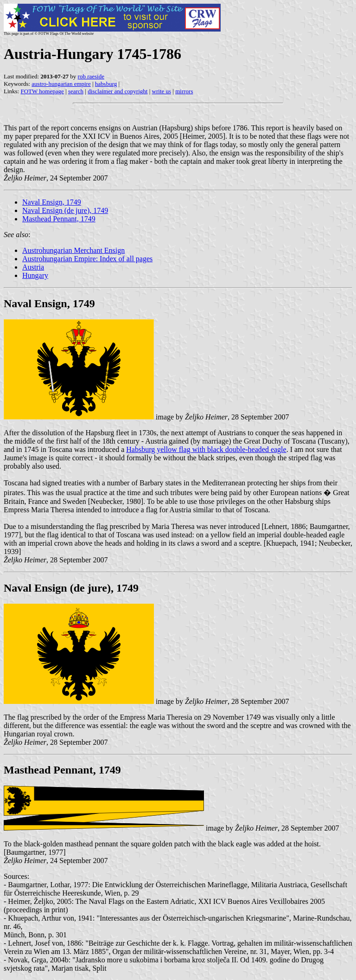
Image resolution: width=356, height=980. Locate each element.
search (76, 91)
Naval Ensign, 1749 (52, 202)
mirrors (184, 91)
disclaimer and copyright (118, 91)
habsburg (106, 84)
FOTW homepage (42, 91)
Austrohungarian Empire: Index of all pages (87, 259)
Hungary (35, 275)
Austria (33, 267)
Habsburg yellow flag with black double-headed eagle (206, 449)
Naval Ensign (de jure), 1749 (65, 210)
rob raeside (91, 76)
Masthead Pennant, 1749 (59, 219)
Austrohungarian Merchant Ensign (73, 250)
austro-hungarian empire (61, 84)
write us (162, 91)
